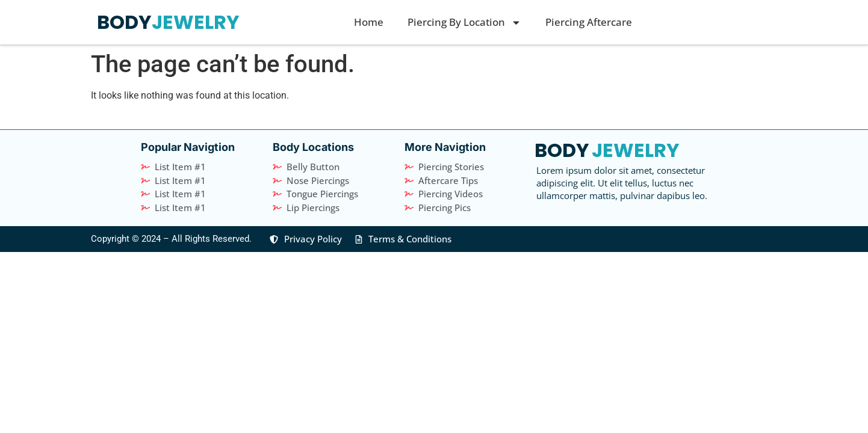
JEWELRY (196, 22)
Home (369, 22)
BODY (124, 22)
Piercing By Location (464, 23)
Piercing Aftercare (589, 22)
